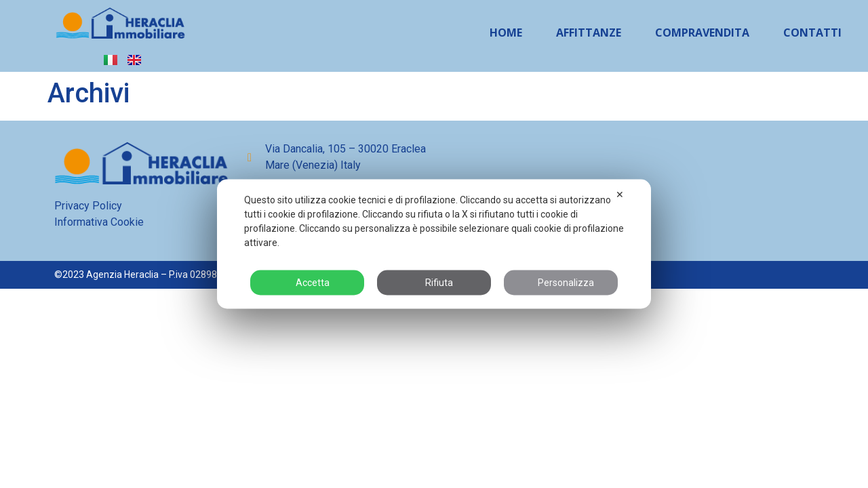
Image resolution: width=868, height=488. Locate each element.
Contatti (812, 33)
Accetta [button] (308, 283)
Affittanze (589, 33)
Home (506, 33)
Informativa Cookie (99, 222)
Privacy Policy (88, 206)
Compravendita (702, 33)
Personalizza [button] (561, 283)
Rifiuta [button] (434, 283)
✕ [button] (620, 195)
